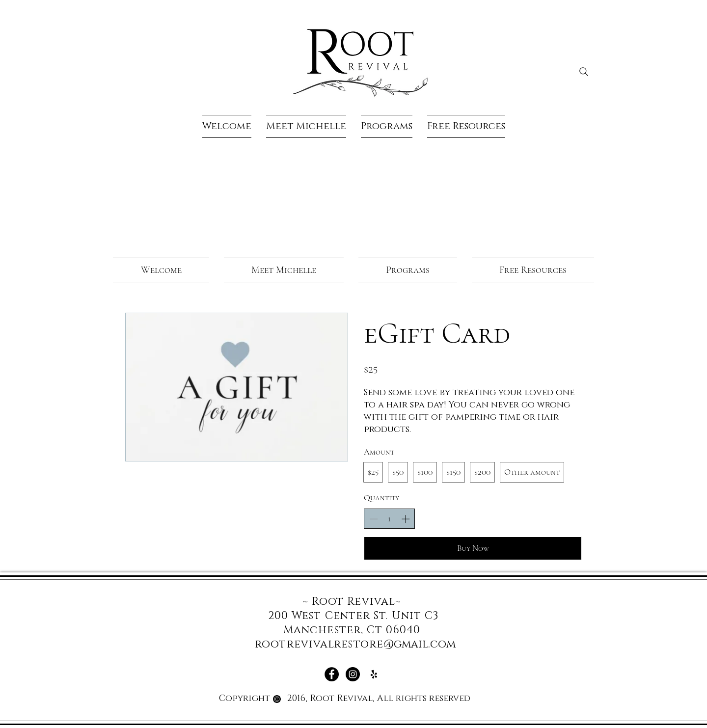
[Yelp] (374, 674)
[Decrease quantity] (374, 519)
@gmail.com (420, 644)
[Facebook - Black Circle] (332, 674)
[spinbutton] (390, 519)
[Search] (584, 72)
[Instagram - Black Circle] (353, 674)
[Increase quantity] (406, 519)
